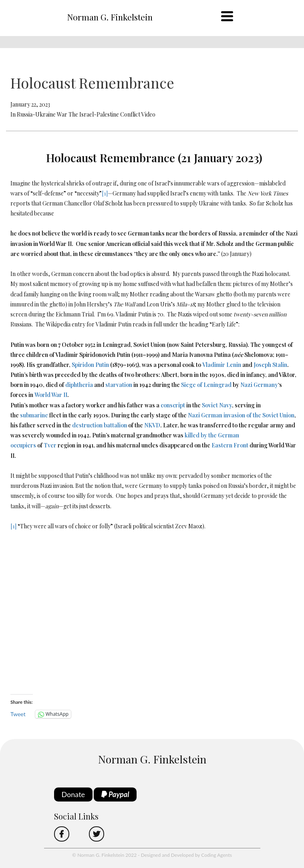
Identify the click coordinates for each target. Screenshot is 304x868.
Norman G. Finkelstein (110, 17)
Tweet (18, 714)
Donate (73, 794)
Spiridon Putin (90, 365)
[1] (105, 193)
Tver (50, 445)
